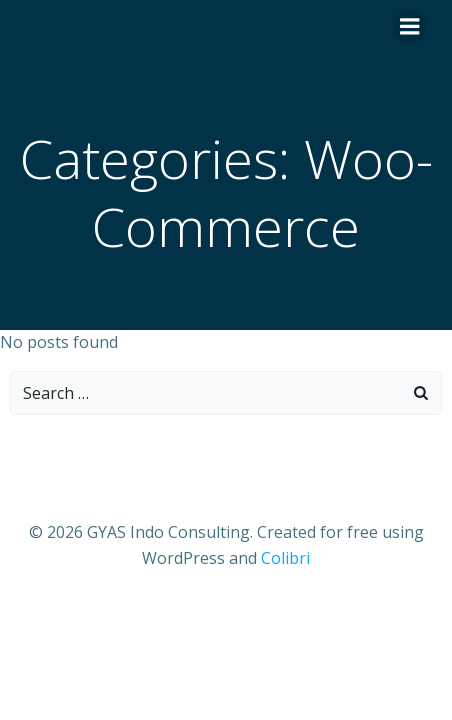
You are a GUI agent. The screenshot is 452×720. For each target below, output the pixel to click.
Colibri (285, 558)
